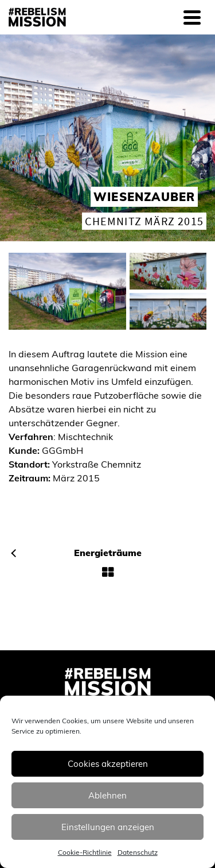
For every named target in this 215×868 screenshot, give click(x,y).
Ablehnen (107, 795)
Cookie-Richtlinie (85, 852)
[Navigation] (192, 17)
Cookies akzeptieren (108, 764)
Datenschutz (138, 852)
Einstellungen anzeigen (108, 827)
